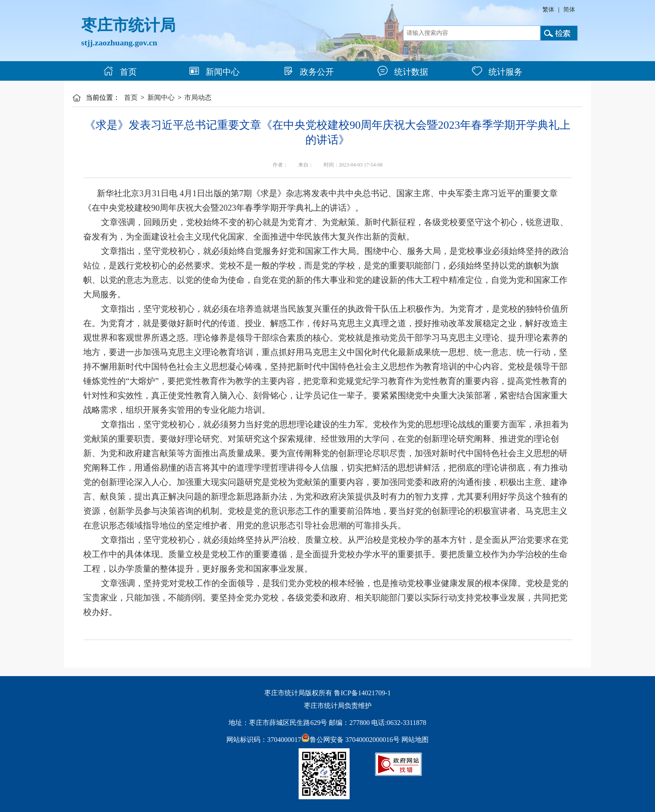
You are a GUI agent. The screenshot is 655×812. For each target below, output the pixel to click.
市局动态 (198, 97)
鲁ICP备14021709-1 (362, 693)
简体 (569, 10)
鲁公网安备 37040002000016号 (350, 740)
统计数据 (403, 72)
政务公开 (309, 72)
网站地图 (415, 740)
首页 (120, 72)
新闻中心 (214, 72)
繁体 (548, 10)
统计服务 (497, 72)
